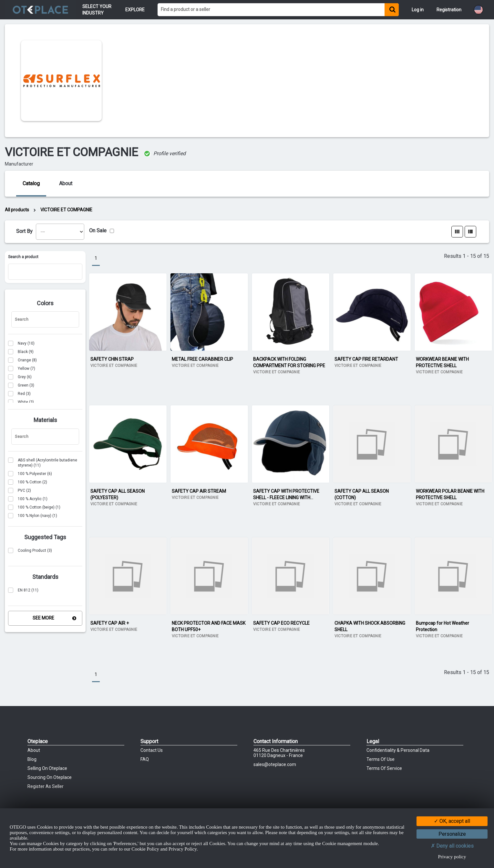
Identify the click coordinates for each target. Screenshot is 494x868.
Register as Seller (46, 786)
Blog (32, 759)
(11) (43, 463)
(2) (28, 482)
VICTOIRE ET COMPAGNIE (66, 210)
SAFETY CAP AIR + (110, 623)
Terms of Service (384, 768)
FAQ (145, 759)
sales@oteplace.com (275, 764)
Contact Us (152, 750)
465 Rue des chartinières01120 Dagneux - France (279, 753)
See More (43, 618)
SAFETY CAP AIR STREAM (199, 491)
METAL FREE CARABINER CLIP (202, 359)
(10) (21, 343)
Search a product (23, 257)
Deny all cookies (452, 846)
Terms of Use (381, 759)
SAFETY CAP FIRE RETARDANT (366, 359)
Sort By (24, 231)
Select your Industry (97, 10)
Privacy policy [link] (452, 857)
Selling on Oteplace (47, 768)
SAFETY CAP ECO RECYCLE (281, 623)
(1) (28, 499)
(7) (22, 368)
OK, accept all (452, 821)
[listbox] (60, 232)
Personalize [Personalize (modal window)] (452, 834)
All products (17, 210)
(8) (22, 360)
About (34, 750)
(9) (21, 352)
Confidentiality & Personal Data (398, 750)
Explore (135, 10)
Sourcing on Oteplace (50, 777)
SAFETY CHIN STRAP (112, 359)
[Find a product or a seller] (271, 10)
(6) (20, 377)
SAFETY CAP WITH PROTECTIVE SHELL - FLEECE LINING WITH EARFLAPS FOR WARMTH (286, 498)
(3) (21, 385)
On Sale (98, 231)
